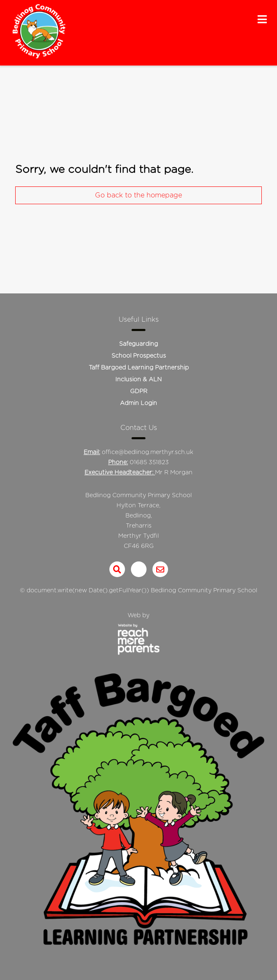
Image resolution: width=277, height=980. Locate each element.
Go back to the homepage (138, 195)
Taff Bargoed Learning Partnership (139, 368)
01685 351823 (149, 463)
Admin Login (138, 403)
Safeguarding (138, 344)
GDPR (139, 391)
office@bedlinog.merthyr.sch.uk (148, 452)
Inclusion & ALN (138, 380)
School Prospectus (139, 356)
